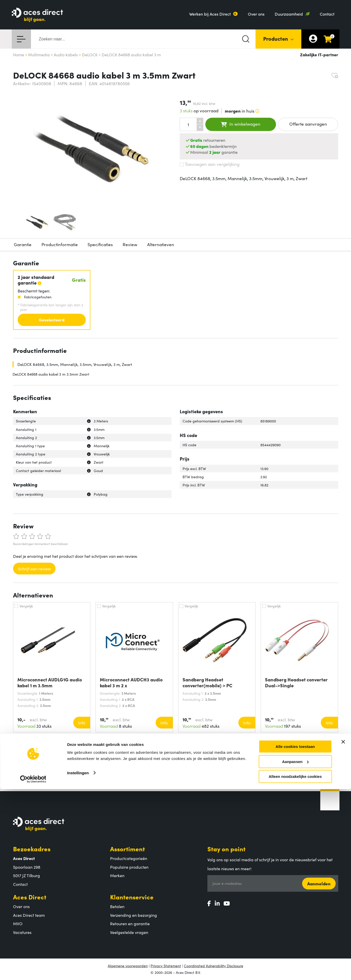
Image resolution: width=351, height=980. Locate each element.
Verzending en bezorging (134, 915)
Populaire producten (129, 867)
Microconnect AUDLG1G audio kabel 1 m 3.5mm (50, 682)
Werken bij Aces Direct (210, 14)
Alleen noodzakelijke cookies (295, 967)
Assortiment (127, 849)
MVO (18, 923)
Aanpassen (295, 952)
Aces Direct (30, 897)
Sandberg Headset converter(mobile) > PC (208, 682)
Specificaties (100, 244)
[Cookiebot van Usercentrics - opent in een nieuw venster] (33, 970)
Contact (327, 14)
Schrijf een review (34, 569)
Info (82, 723)
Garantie (23, 244)
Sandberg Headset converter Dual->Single (296, 682)
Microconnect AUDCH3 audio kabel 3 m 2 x (131, 682)
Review (130, 244)
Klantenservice (132, 897)
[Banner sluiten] (343, 933)
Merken (117, 875)
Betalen (117, 906)
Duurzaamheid (289, 14)
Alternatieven (161, 244)
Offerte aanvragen (308, 124)
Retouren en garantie (130, 923)
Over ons (256, 14)
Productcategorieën (129, 858)
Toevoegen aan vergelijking (210, 164)
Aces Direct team (29, 915)
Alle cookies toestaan (295, 937)
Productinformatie (60, 244)
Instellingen (78, 963)
